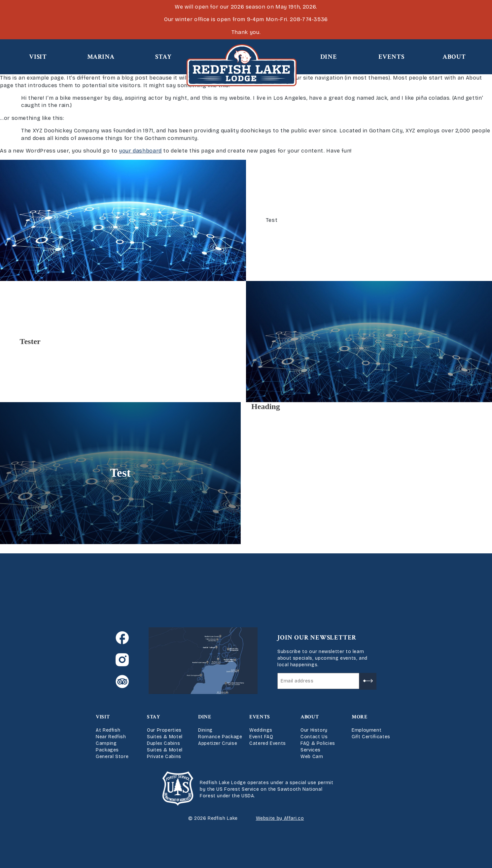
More (360, 717)
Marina (101, 57)
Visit (38, 57)
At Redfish (108, 730)
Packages (107, 750)
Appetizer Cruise (218, 743)
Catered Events (268, 743)
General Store (112, 757)
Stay (163, 57)
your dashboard (140, 151)
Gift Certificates (371, 737)
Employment (367, 730)
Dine (329, 57)
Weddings (261, 730)
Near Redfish (111, 737)
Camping (106, 743)
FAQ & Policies (318, 743)
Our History (314, 730)
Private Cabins (164, 757)
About (454, 57)
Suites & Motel (165, 737)
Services (311, 750)
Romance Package (220, 737)
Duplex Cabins (163, 743)
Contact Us (314, 737)
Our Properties (164, 730)
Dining (205, 730)
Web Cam (312, 757)
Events (391, 57)
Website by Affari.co (280, 818)
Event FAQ (261, 737)
